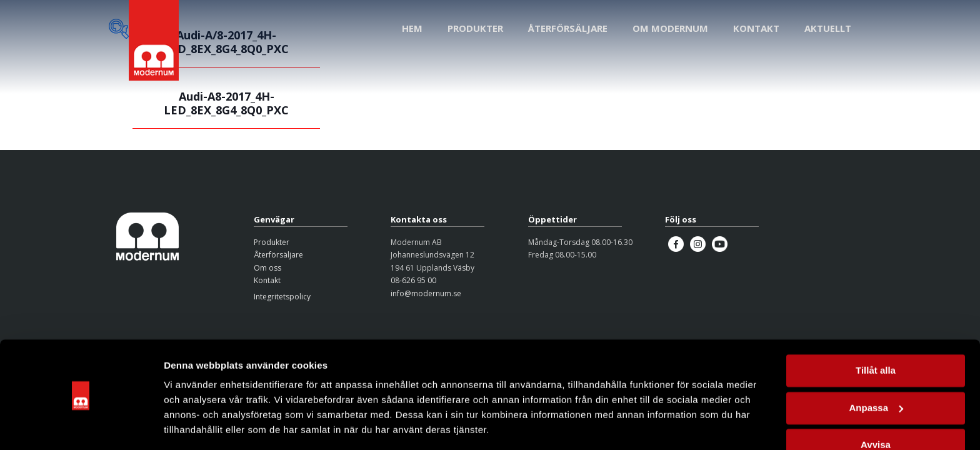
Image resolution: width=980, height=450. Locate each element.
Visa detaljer (192, 425)
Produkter (272, 242)
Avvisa (876, 406)
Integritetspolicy (282, 297)
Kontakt (267, 280)
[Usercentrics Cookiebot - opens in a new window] (81, 426)
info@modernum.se (426, 293)
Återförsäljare (278, 255)
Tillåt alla (876, 332)
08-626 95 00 (413, 280)
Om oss (267, 268)
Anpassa (876, 368)
